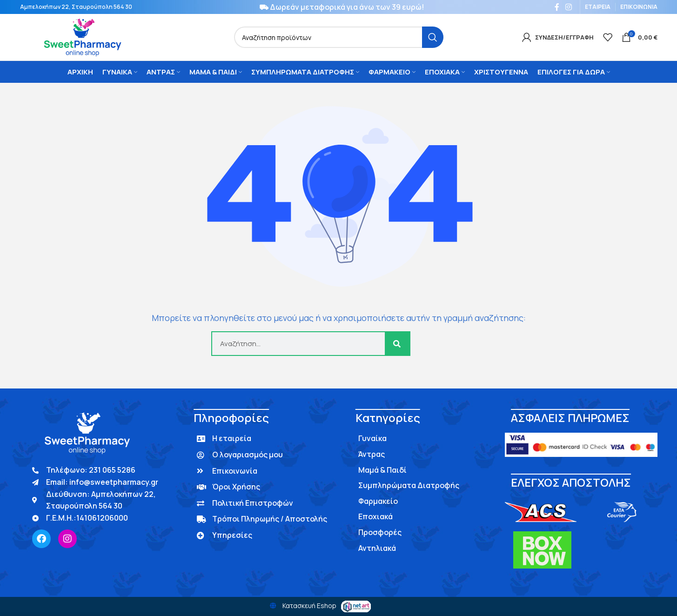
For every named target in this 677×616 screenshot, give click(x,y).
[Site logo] (82, 37)
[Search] (339, 37)
